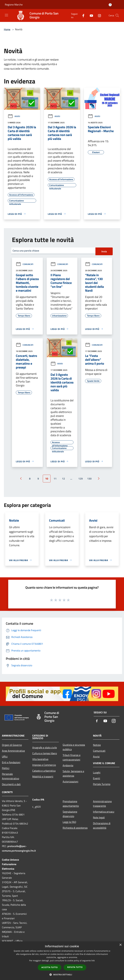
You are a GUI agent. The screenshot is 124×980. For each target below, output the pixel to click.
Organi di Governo (12, 745)
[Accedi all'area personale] (110, 5)
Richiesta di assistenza (75, 828)
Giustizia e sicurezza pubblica (74, 747)
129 (80, 479)
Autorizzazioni (70, 781)
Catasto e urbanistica (44, 771)
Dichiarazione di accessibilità (102, 825)
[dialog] (62, 961)
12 (63, 479)
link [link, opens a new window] (93, 961)
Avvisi (14, 116)
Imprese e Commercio (44, 765)
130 (89, 479)
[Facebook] (82, 15)
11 (55, 479)
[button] (62, 975)
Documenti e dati (11, 784)
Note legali (99, 817)
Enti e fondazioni (11, 762)
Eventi (97, 778)
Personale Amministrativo (10, 776)
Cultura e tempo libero (45, 753)
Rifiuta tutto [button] (75, 967)
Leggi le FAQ (69, 822)
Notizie (97, 745)
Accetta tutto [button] (50, 967)
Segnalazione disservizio (70, 814)
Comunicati (25, 264)
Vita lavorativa (40, 759)
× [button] (120, 945)
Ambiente (68, 765)
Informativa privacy (104, 812)
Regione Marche (14, 5)
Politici (6, 768)
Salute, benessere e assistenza (73, 773)
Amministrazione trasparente (102, 804)
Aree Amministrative (13, 751)
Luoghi (97, 772)
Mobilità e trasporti (43, 776)
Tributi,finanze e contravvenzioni (72, 757)
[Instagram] (98, 15)
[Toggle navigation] (6, 15)
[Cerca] (117, 15)
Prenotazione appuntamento (71, 804)
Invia (104, 251)
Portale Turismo (102, 784)
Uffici (5, 757)
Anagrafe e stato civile (45, 747)
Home (7, 29)
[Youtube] (90, 15)
